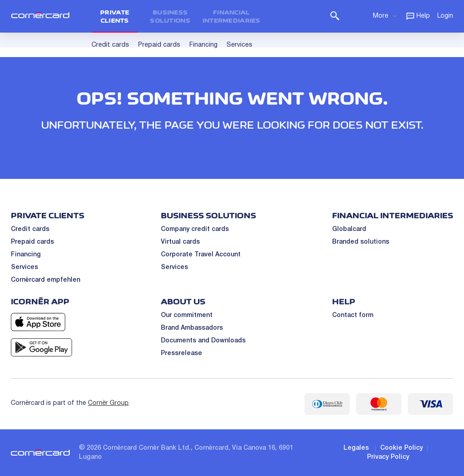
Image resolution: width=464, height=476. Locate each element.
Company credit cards (195, 229)
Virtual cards (180, 242)
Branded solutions (361, 242)
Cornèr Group (108, 403)
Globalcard (349, 229)
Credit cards (30, 229)
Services (24, 267)
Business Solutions (170, 16)
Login (445, 16)
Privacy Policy (388, 457)
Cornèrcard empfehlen (46, 280)
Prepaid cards (32, 242)
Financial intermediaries (232, 16)
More (386, 16)
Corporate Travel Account (201, 255)
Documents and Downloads (203, 341)
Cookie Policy (401, 448)
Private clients (115, 16)
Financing (26, 255)
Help (418, 16)
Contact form (353, 315)
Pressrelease (181, 353)
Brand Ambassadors (192, 328)
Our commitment (187, 315)
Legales (356, 448)
